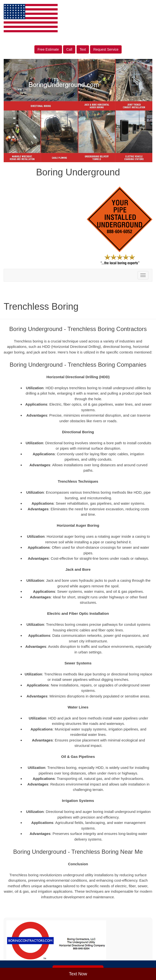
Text (83, 49)
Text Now (78, 974)
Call (69, 49)
